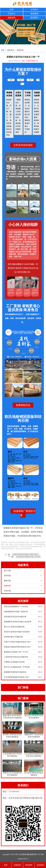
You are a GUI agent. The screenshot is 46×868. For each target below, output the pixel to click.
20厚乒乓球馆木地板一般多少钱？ (26, 554)
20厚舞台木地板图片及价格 (23, 662)
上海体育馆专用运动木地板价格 (23, 657)
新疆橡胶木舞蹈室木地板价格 (23, 672)
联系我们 (34, 18)
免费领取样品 (23, 405)
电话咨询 (29, 865)
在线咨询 (17, 865)
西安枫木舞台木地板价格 (23, 637)
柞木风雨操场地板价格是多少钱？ (23, 677)
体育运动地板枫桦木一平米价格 (23, 607)
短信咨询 (40, 865)
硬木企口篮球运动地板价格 (23, 627)
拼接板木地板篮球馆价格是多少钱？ (23, 647)
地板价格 (20, 50)
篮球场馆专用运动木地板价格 (23, 617)
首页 (12, 10)
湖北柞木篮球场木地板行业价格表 (23, 632)
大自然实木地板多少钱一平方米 (28, 557)
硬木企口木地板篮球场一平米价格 (23, 667)
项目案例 (34, 14)
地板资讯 (12, 18)
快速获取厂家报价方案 (25, 513)
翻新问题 (23, 581)
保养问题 (23, 576)
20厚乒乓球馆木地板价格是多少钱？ (23, 642)
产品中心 (12, 14)
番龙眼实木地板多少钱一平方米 (23, 652)
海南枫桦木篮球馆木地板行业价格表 (23, 622)
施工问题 (23, 571)
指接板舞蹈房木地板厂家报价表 (23, 612)
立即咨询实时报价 (23, 145)
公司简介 (34, 10)
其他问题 (23, 591)
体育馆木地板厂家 (32, 61)
